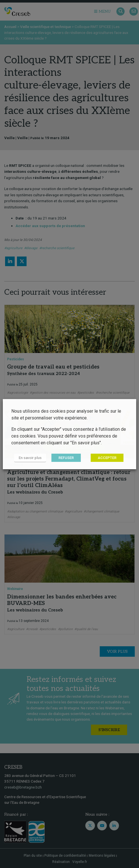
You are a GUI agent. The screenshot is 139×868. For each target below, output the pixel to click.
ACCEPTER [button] (107, 458)
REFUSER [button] (66, 458)
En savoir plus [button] (30, 458)
